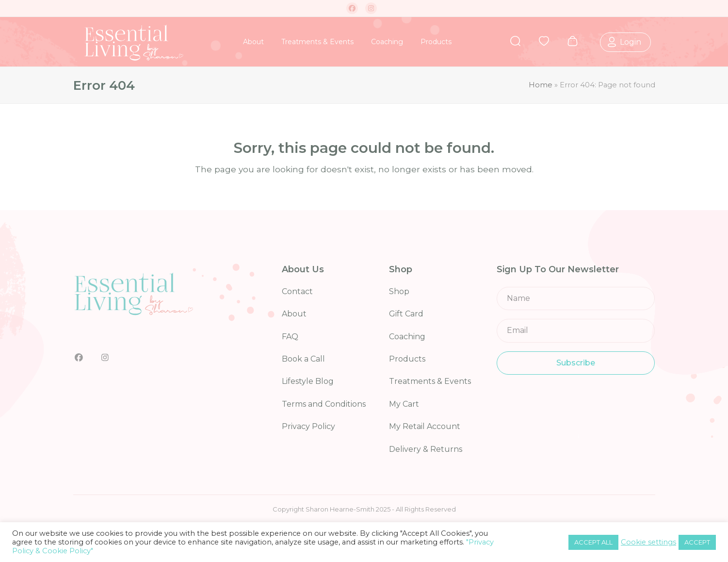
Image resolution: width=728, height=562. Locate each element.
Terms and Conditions (324, 404)
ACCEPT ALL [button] (593, 542)
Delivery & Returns (426, 449)
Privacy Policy (308, 426)
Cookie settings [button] (648, 542)
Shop (399, 291)
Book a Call (303, 359)
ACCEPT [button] (697, 542)
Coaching (407, 337)
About (294, 314)
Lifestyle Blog (308, 381)
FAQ (290, 337)
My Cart (404, 404)
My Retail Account (425, 426)
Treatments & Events (430, 381)
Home (541, 85)
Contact (297, 291)
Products (407, 359)
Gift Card (406, 314)
